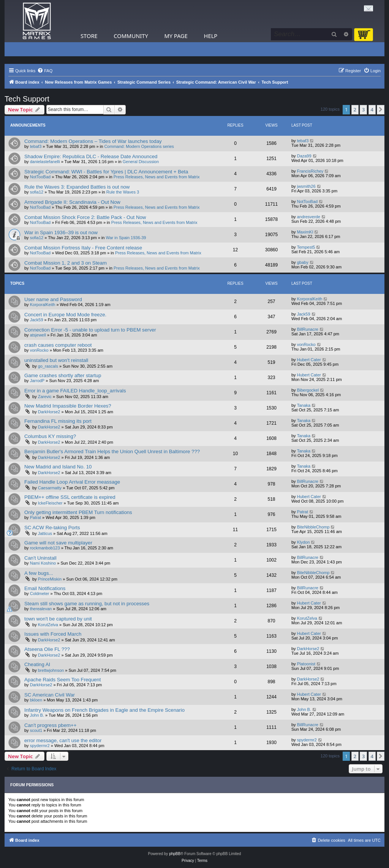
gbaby (303, 262)
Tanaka (304, 405)
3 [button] (363, 109)
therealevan (41, 609)
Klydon (304, 542)
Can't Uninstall (40, 558)
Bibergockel (308, 390)
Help (211, 36)
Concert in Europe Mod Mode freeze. (65, 315)
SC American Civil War (50, 695)
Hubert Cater (309, 360)
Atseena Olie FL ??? (47, 649)
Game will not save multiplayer (58, 543)
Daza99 (304, 156)
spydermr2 (40, 746)
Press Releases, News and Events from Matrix (157, 177)
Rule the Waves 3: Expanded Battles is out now (77, 187)
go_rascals (48, 366)
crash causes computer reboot (58, 345)
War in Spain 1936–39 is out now (61, 232)
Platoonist (306, 664)
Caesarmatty (50, 488)
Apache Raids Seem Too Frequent (62, 680)
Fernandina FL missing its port (58, 421)
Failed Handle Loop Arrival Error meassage (72, 482)
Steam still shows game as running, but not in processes (87, 604)
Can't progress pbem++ (50, 725)
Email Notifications (45, 588)
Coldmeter (40, 593)
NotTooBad (40, 177)
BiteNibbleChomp (313, 527)
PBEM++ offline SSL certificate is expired (70, 497)
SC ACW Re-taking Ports (52, 528)
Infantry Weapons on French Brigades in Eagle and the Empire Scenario (104, 710)
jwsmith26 (306, 186)
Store (89, 36)
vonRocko (39, 350)
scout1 (36, 730)
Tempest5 (306, 247)
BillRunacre (308, 329)
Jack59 (37, 320)
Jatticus (45, 533)
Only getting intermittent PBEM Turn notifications (78, 512)
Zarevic (45, 397)
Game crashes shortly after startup (63, 375)
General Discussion (141, 162)
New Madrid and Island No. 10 (58, 467)
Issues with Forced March (53, 634)
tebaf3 (36, 146)
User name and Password (53, 299)
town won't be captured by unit (58, 619)
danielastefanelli (45, 162)
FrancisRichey (310, 171)
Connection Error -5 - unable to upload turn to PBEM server (90, 330)
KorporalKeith (43, 305)
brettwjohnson (51, 670)
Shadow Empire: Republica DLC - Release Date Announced (91, 156)
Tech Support (27, 99)
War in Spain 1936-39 (126, 238)
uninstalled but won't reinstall (56, 360)
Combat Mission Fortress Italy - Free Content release (83, 248)
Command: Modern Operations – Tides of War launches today (93, 141)
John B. (37, 715)
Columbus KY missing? (50, 436)
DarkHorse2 (49, 412)
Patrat (36, 517)
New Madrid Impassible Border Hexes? (68, 406)
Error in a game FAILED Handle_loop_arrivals (75, 391)
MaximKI (305, 232)
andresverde (309, 217)
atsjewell (38, 335)
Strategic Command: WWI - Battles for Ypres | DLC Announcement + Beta (106, 172)
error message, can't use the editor (63, 740)
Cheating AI (37, 664)
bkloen (36, 700)
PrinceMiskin (50, 579)
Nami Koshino (43, 563)
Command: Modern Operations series (139, 146)
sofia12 (37, 192)
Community (131, 36)
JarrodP (37, 381)
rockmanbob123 (45, 548)
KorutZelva (48, 625)
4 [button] (372, 109)
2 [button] (355, 109)
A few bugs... (39, 573)
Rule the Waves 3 (123, 192)
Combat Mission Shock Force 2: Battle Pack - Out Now (85, 217)
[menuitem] (45, 71)
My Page (176, 36)
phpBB (175, 854)
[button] (381, 109)
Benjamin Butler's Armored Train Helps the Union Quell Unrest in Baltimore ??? (112, 451)
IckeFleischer (50, 503)
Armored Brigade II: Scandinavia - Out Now (72, 202)
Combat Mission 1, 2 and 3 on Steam (66, 263)
